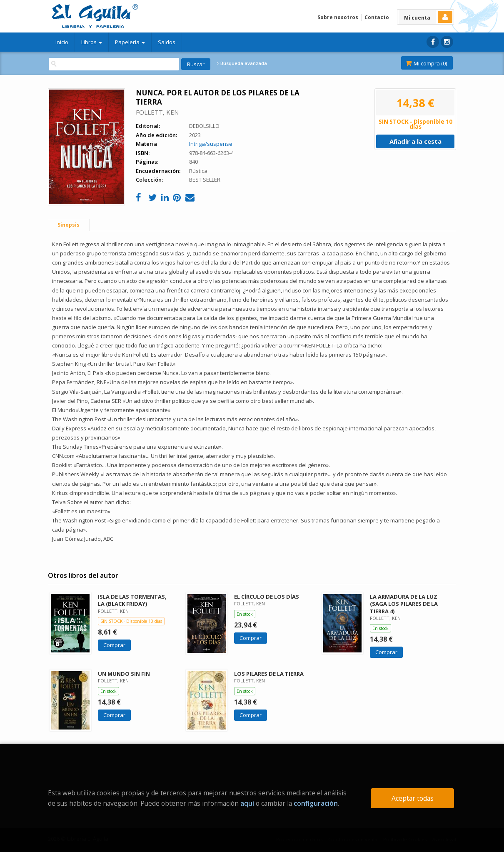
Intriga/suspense (211, 144)
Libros (92, 42)
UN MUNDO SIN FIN (124, 674)
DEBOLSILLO (204, 126)
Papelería (130, 42)
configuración (316, 803)
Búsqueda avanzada (242, 63)
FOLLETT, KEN (157, 112)
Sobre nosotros (338, 17)
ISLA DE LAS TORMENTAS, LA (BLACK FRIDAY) (132, 600)
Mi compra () (426, 63)
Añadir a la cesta (415, 141)
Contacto (377, 17)
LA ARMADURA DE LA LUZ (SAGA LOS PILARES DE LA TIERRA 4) (404, 604)
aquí (247, 803)
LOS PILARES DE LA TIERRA (269, 674)
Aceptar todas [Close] (413, 798)
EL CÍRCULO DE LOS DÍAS (267, 597)
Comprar (114, 645)
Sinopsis (69, 225)
